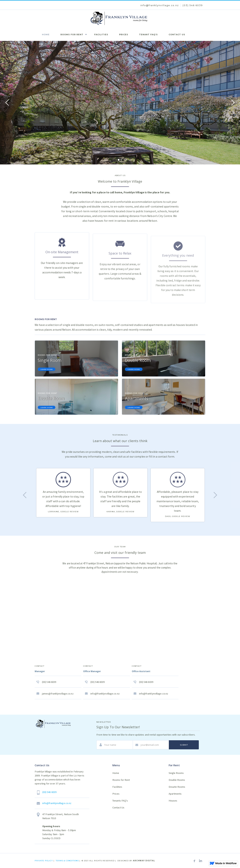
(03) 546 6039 (193, 5)
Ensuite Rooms (177, 787)
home (46, 35)
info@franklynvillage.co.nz (160, 5)
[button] (72, 34)
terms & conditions (67, 861)
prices (124, 35)
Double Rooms (177, 780)
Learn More (47, 371)
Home (116, 773)
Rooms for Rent (121, 780)
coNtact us (177, 35)
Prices (116, 794)
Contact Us (118, 807)
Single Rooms (176, 773)
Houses (173, 801)
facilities (101, 35)
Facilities (117, 787)
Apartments (175, 794)
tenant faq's (148, 35)
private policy (44, 861)
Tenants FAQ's (120, 801)
